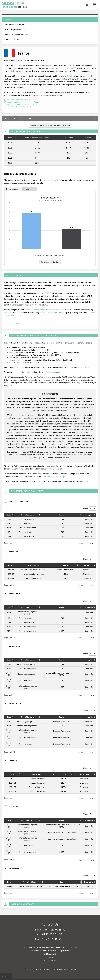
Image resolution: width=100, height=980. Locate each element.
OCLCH (70, 76)
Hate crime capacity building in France (22, 104)
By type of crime (29, 189)
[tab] (13, 189)
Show (89, 508)
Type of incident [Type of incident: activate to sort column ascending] (27, 515)
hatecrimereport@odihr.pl (54, 477)
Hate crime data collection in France (21, 100)
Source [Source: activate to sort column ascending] (61, 515)
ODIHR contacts (35, 969)
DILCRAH (18, 65)
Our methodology (11, 323)
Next (92, 543)
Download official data (50, 262)
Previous (82, 543)
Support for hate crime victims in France (23, 102)
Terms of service (70, 969)
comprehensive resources (35, 310)
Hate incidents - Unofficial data (17, 34)
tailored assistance (57, 310)
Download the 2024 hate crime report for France (50, 125)
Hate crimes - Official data (15, 25)
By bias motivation (13, 189)
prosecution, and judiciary (14, 315)
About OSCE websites (55, 969)
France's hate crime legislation (19, 106)
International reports (13, 39)
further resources (47, 313)
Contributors (51, 372)
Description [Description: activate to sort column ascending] (89, 515)
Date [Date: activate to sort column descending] (9, 515)
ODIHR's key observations (14, 29)
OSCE (44, 969)
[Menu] (94, 4)
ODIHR (26, 969)
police (93, 313)
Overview (8, 20)
